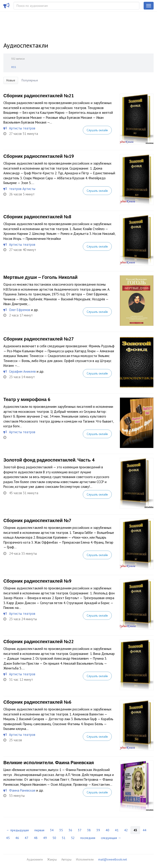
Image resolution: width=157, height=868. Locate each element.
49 (45, 838)
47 (26, 838)
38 (89, 830)
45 (8, 838)
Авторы (66, 859)
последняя (88, 838)
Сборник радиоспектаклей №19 (39, 156)
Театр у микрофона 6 (27, 399)
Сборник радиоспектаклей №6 (37, 702)
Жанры (52, 859)
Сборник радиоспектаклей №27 (39, 339)
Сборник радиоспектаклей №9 (37, 581)
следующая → (111, 838)
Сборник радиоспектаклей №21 (39, 96)
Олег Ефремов (20, 310)
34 (52, 830)
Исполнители (85, 859)
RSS (14, 67)
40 (107, 830)
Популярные (30, 80)
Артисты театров (22, 128)
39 (98, 830)
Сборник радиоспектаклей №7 (37, 520)
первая (39, 830)
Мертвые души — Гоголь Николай (40, 277)
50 (54, 838)
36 (70, 830)
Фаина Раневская (22, 790)
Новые (11, 80)
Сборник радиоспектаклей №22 (39, 642)
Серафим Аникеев (22, 371)
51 (64, 838)
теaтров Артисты (22, 189)
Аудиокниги (35, 859)
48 (36, 838)
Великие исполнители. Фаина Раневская (49, 763)
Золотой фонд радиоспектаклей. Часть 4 (49, 460)
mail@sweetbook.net (113, 859)
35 (61, 830)
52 (73, 838)
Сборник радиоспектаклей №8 (37, 217)
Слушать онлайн (97, 130)
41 (117, 830)
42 (126, 830)
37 (80, 830)
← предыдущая (18, 830)
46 (17, 838)
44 (145, 830)
